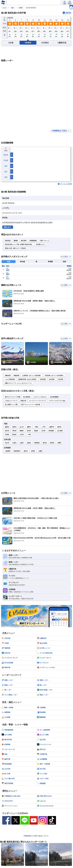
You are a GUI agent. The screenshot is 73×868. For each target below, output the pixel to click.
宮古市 (7, 443)
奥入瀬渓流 (27, 397)
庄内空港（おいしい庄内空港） (54, 376)
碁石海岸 (24, 241)
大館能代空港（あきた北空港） (27, 379)
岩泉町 (29, 443)
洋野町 (59, 443)
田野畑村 (37, 443)
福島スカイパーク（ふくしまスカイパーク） (19, 383)
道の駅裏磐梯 (54, 397)
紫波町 (36, 431)
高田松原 (8, 241)
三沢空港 (60, 379)
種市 (8, 274)
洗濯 (6, 177)
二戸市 (43, 427)
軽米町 (14, 435)
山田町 (22, 443)
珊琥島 (16, 241)
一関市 (36, 427)
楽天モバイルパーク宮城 (13, 397)
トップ (4, 8)
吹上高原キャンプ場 (11, 405)
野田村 (52, 443)
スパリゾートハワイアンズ (38, 401)
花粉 (6, 171)
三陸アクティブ (44, 241)
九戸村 (22, 435)
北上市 (22, 427)
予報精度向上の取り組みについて (36, 836)
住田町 (33, 451)
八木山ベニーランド (11, 401)
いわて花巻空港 (10, 379)
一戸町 (29, 435)
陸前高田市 (17, 451)
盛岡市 (7, 427)
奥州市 (59, 427)
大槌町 (40, 451)
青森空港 (16, 376)
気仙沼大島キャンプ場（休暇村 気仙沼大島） (19, 244)
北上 (8, 278)
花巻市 (14, 427)
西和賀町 (51, 431)
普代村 (45, 443)
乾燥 (6, 166)
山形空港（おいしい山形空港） (32, 376)
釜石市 (26, 451)
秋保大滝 (23, 401)
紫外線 (6, 155)
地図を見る (7, 227)
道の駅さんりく (41, 244)
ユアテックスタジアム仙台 (57, 401)
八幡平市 (51, 427)
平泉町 (7, 435)
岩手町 (29, 431)
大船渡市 (8, 451)
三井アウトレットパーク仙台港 (30, 405)
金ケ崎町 (60, 431)
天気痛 (6, 160)
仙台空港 (52, 379)
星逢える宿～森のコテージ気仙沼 (15, 248)
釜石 (8, 270)
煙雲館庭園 (33, 241)
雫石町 (14, 431)
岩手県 (21, 8)
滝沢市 (7, 431)
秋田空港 (43, 379)
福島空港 (8, 376)
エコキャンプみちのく (40, 397)
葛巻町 (22, 431)
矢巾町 (43, 431)
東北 (13, 8)
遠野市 (29, 427)
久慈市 (14, 443)
